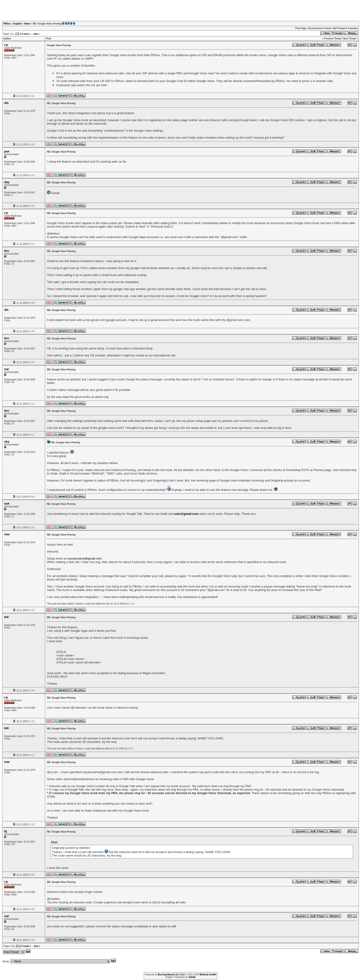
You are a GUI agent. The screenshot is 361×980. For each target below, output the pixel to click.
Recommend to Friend (319, 28)
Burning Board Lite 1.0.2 (171, 975)
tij (6, 831)
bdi (7, 617)
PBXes (7, 24)
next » (27, 34)
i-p (6, 45)
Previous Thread (333, 39)
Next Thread (349, 39)
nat (7, 369)
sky (7, 442)
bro (7, 251)
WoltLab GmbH (208, 975)
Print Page (301, 28)
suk (7, 504)
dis (6, 103)
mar (7, 534)
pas (7, 151)
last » (37, 34)
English (17, 24)
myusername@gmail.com (84, 558)
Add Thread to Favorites (345, 28)
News (27, 24)
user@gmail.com (186, 514)
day (7, 182)
